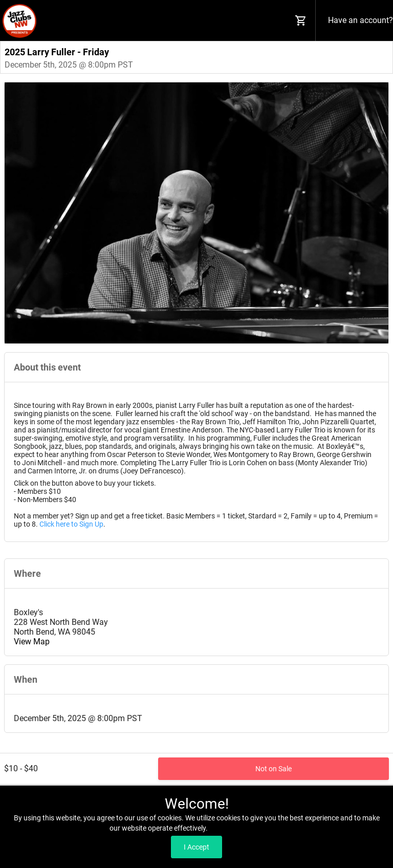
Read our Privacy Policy (246, 828)
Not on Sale (274, 769)
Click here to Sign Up (71, 524)
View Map (32, 642)
